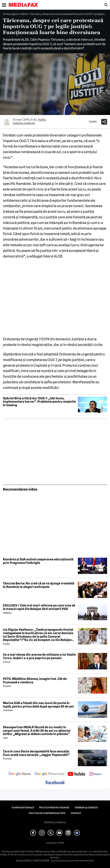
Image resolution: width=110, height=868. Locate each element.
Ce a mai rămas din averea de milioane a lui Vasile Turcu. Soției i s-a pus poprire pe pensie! (39, 656)
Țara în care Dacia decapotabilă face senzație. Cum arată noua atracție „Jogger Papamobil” (36, 753)
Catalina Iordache (24, 123)
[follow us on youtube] (76, 774)
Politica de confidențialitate (47, 813)
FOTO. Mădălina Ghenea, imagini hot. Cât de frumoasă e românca (35, 681)
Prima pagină (11, 14)
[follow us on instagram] (95, 774)
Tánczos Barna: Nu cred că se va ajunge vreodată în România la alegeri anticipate (39, 585)
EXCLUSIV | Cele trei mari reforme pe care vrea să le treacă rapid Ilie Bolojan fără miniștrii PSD (39, 607)
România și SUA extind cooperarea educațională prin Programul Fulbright (38, 561)
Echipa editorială (23, 808)
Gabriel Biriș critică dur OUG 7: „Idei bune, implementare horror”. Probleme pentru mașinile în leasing (39, 402)
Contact (76, 813)
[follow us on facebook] (55, 783)
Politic (24, 14)
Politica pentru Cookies (54, 808)
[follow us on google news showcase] (49, 774)
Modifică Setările (55, 822)
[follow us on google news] (20, 774)
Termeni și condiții (86, 808)
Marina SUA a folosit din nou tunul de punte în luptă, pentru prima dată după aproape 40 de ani (38, 705)
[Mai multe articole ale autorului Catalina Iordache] (7, 122)
